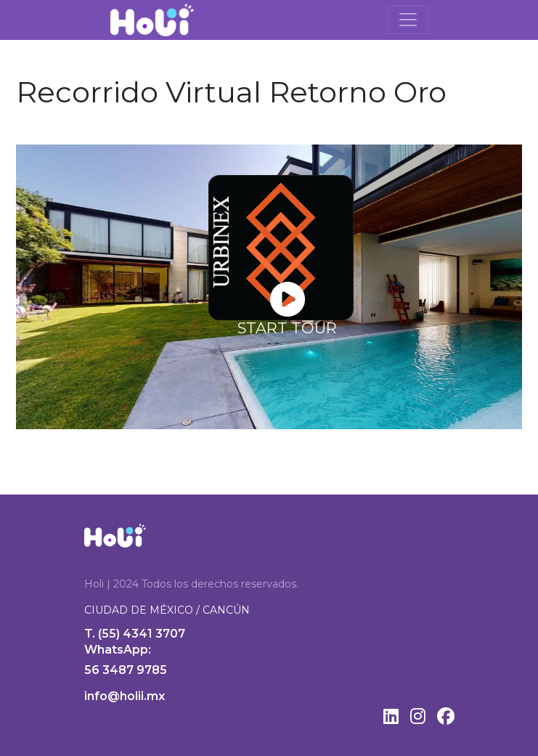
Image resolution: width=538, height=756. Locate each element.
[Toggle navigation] (408, 20)
